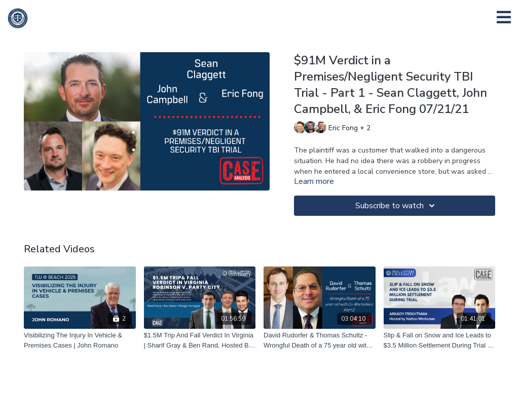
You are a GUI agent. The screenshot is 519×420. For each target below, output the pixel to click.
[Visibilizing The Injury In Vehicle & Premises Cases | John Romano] (80, 340)
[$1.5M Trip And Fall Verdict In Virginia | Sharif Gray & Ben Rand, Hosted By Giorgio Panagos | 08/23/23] (200, 340)
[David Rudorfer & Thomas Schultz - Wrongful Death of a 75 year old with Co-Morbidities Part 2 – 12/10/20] (320, 340)
